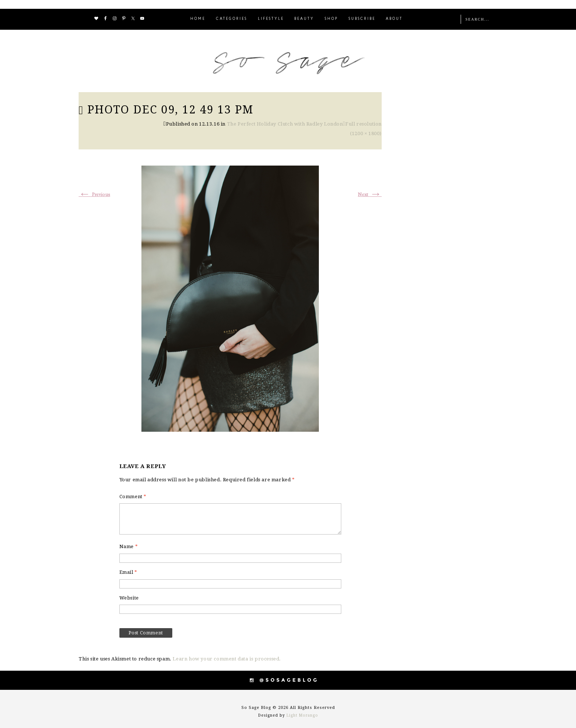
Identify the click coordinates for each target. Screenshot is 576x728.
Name (129, 546)
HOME (198, 19)
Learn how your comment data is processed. (227, 659)
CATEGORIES (232, 19)
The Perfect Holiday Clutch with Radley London (285, 124)
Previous (94, 195)
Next (370, 195)
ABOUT (394, 19)
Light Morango (302, 715)
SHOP (331, 19)
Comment (133, 497)
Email (128, 572)
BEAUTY (304, 19)
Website (129, 598)
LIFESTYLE (271, 19)
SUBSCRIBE (362, 19)
